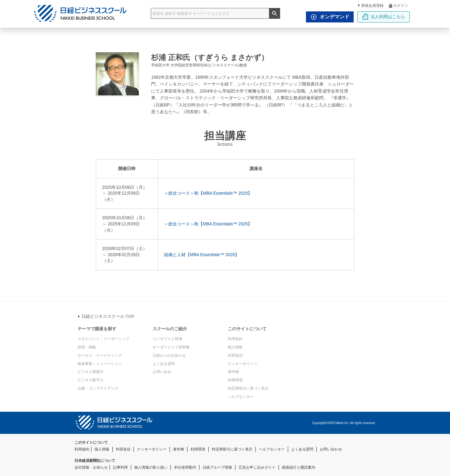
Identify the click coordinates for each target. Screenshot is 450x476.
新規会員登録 (371, 6)
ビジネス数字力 (90, 380)
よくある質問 (164, 364)
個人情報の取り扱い (151, 467)
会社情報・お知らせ (91, 467)
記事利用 (120, 467)
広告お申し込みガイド (257, 467)
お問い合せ (162, 372)
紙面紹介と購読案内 (299, 467)
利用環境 (235, 380)
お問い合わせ (331, 449)
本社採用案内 (185, 467)
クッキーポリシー (243, 364)
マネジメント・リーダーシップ (103, 339)
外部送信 (235, 355)
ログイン (398, 5)
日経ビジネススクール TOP (106, 316)
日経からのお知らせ (169, 355)
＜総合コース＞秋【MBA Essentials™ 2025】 (208, 193)
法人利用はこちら (384, 17)
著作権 (233, 372)
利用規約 (235, 339)
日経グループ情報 (217, 467)
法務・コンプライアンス (98, 388)
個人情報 (235, 347)
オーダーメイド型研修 (171, 347)
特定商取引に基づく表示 (248, 388)
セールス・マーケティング (100, 355)
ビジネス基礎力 (90, 372)
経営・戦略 (87, 347)
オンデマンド (328, 17)
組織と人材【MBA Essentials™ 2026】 (202, 255)
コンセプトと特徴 (167, 339)
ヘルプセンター (241, 397)
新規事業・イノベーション (100, 364)
